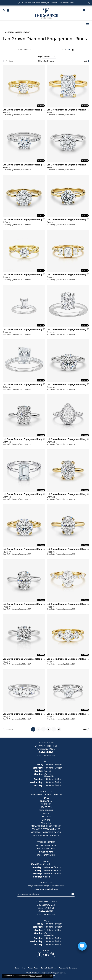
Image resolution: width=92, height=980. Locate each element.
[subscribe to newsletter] (73, 894)
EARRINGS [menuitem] (46, 804)
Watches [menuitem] (46, 823)
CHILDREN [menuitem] (46, 817)
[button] (4, 10)
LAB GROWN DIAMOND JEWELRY (17, 32)
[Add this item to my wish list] (43, 110)
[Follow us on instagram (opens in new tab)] (46, 955)
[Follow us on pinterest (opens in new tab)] (53, 955)
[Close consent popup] (51, 976)
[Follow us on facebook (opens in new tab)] (40, 955)
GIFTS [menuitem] (46, 813)
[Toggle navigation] (88, 24)
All (59, 729)
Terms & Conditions (49, 968)
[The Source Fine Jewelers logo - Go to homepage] (46, 13)
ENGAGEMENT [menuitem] (46, 810)
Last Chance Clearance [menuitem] (46, 835)
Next (85, 61)
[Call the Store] (46, 752)
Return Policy (20, 968)
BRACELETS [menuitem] (46, 807)
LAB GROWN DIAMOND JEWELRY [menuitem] (46, 795)
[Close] (89, 3)
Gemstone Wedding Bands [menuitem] (46, 832)
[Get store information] (46, 755)
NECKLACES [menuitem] (46, 801)
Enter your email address (46, 889)
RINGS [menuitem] (46, 798)
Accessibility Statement (68, 968)
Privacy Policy (33, 968)
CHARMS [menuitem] (46, 820)
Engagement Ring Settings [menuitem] (46, 826)
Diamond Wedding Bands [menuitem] (46, 829)
